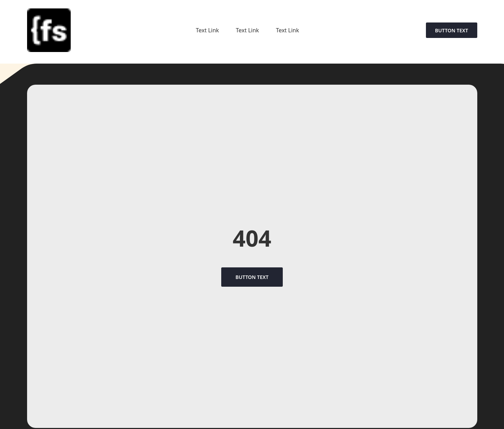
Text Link (208, 30)
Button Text (452, 30)
